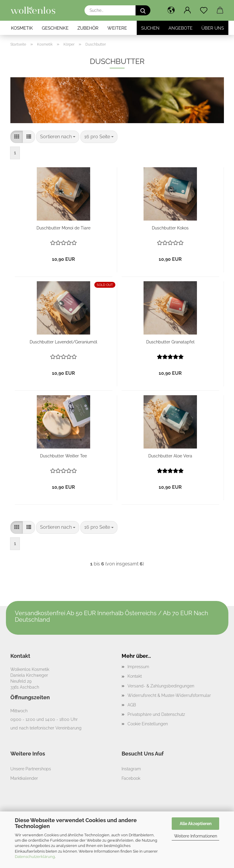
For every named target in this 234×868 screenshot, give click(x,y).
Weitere (117, 28)
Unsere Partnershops (31, 769)
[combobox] (58, 137)
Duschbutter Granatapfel (170, 342)
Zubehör (88, 28)
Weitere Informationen (196, 836)
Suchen (150, 28)
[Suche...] (143, 10)
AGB (132, 705)
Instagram (131, 769)
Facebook (131, 778)
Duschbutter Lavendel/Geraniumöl (63, 342)
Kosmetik (22, 28)
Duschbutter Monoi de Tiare (63, 228)
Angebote (180, 28)
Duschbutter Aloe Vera (170, 456)
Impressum (138, 667)
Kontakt (135, 676)
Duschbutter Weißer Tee (63, 456)
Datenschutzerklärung (35, 857)
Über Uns (213, 28)
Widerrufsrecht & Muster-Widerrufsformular (169, 695)
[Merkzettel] (204, 10)
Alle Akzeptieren (196, 824)
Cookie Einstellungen (148, 724)
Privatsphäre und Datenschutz (156, 714)
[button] (171, 10)
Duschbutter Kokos (170, 228)
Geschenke (55, 28)
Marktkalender (24, 778)
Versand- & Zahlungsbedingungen (161, 686)
